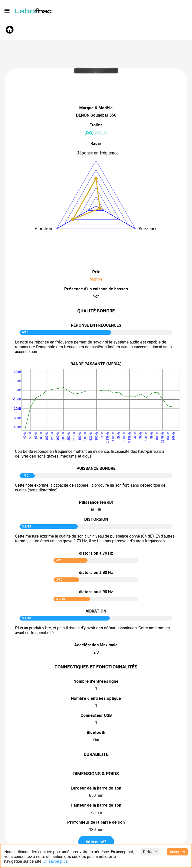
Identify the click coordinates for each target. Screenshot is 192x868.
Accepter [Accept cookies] (177, 852)
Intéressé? (96, 842)
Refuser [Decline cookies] (150, 852)
